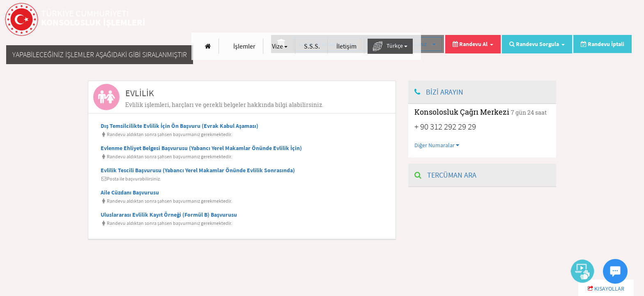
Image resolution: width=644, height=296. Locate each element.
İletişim (557, 20)
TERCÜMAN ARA (445, 175)
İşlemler (455, 20)
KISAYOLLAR (606, 289)
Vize (490, 20)
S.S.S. (523, 20)
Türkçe (601, 20)
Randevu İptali (603, 44)
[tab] (242, 97)
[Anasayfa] (419, 20)
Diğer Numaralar (437, 145)
